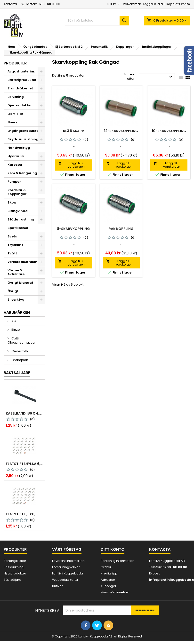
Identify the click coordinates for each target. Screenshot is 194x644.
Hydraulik (16, 156)
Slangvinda (18, 211)
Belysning (16, 97)
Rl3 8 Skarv (74, 131)
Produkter (15, 63)
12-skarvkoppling (121, 131)
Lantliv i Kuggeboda (68, 573)
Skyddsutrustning (23, 139)
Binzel (16, 330)
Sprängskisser (15, 561)
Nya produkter (15, 573)
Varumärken (17, 312)
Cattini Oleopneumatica (21, 340)
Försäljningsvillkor (66, 567)
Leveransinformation (68, 561)
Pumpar (14, 182)
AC (13, 321)
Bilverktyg (16, 300)
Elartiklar (15, 114)
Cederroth (19, 351)
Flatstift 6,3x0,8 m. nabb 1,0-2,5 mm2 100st (24, 514)
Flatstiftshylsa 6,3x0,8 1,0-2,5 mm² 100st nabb (24, 464)
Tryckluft (15, 245)
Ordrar (106, 567)
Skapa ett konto (177, 4)
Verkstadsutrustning (25, 262)
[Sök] (97, 21)
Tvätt (12, 253)
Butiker (57, 586)
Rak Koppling (121, 229)
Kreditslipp (109, 573)
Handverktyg (19, 148)
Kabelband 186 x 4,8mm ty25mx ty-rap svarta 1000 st (24, 413)
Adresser (108, 580)
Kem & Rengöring (22, 173)
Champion (19, 360)
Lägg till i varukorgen (71, 165)
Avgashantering (21, 71)
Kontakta (10, 4)
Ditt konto (113, 549)
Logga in (150, 4)
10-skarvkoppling (169, 131)
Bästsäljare (17, 373)
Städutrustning (21, 219)
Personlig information (117, 561)
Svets (12, 236)
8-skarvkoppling (73, 229)
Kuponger (109, 586)
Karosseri (16, 165)
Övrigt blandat (20, 283)
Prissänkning (14, 567)
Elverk (12, 122)
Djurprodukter (20, 105)
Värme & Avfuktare (16, 272)
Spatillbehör (18, 228)
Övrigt (13, 291)
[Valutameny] (114, 4)
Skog (12, 202)
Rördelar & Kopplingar (17, 192)
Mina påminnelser (115, 592)
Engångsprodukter (24, 131)
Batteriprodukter (22, 80)
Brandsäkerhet (20, 88)
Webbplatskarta (65, 580)
